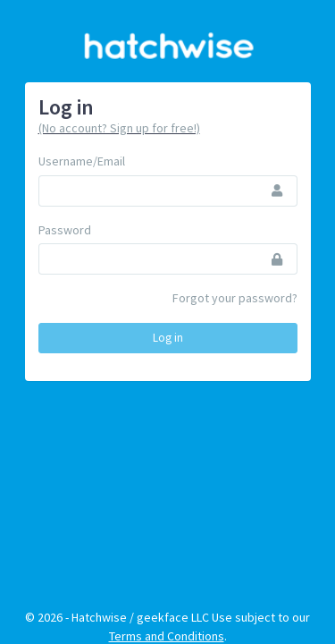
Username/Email (82, 161)
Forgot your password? (235, 298)
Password (65, 230)
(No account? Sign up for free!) (119, 128)
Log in (168, 338)
